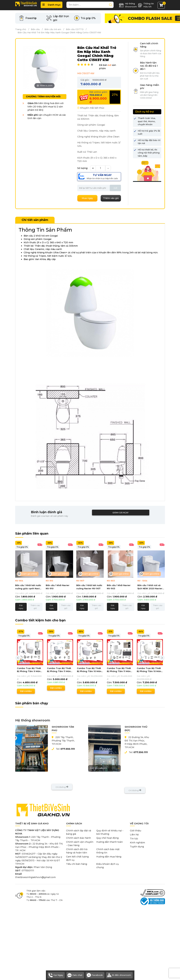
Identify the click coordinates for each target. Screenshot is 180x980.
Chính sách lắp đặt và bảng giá (79, 832)
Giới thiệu (136, 831)
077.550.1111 (68, 749)
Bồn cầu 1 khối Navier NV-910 (58, 587)
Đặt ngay (21, 607)
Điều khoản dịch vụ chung (108, 866)
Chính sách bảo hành (78, 838)
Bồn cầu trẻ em (53, 29)
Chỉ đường (62, 787)
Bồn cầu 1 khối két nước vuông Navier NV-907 (89, 587)
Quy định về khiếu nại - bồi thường (110, 832)
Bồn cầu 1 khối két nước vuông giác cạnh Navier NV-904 (29, 587)
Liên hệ (134, 835)
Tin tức (134, 839)
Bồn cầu (35, 29)
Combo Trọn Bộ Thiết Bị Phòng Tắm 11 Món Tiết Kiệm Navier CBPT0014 (59, 670)
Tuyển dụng (137, 847)
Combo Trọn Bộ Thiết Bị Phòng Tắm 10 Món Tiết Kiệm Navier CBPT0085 (89, 670)
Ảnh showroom (32, 768)
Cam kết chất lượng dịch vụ (77, 858)
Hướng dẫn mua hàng (109, 857)
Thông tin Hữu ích (146, 5)
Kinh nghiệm (137, 843)
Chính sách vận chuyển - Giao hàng (80, 844)
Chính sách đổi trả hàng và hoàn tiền (77, 851)
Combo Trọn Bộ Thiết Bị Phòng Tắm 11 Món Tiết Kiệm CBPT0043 (119, 670)
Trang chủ (21, 29)
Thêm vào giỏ (35, 607)
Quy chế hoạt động (107, 838)
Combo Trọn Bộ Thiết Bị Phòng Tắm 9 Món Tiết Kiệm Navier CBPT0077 (29, 670)
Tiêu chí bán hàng (77, 864)
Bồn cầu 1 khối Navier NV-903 (119, 587)
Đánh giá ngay (121, 513)
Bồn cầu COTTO (75, 29)
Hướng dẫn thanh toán (110, 842)
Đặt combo (26, 691)
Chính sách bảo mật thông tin (108, 851)
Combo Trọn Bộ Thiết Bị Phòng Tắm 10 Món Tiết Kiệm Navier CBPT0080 (149, 670)
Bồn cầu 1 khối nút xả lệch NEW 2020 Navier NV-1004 (150, 587)
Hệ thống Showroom (128, 5)
